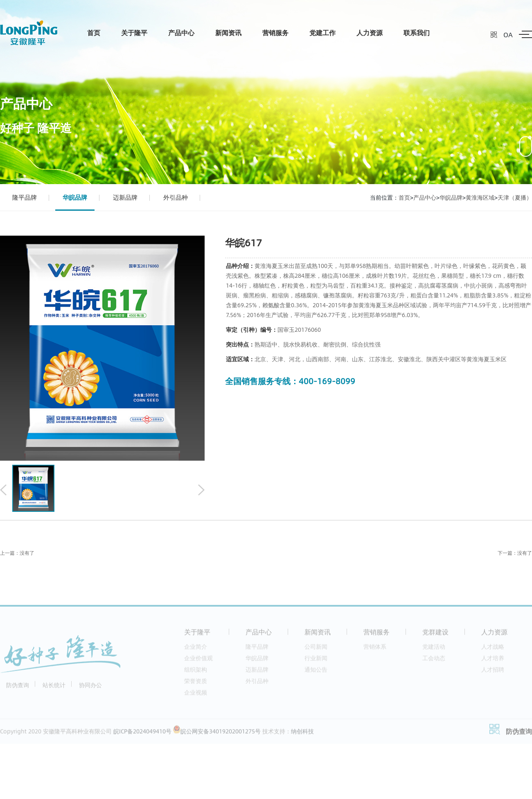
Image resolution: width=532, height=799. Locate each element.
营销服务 (275, 33)
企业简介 (196, 649)
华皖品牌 (75, 197)
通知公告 (316, 672)
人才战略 (493, 649)
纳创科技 (302, 734)
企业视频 (196, 695)
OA (508, 35)
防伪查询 (18, 688)
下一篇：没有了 (515, 553)
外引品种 (176, 197)
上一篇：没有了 (17, 553)
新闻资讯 (228, 33)
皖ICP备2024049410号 (142, 734)
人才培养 (493, 661)
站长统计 (54, 688)
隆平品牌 (25, 197)
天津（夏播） (515, 197)
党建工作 (322, 33)
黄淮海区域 (480, 197)
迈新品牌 (125, 197)
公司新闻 (316, 649)
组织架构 (196, 672)
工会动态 (434, 661)
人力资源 (370, 33)
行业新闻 (316, 661)
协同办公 (90, 688)
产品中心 (181, 33)
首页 (94, 33)
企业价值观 (198, 661)
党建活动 (434, 649)
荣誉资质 (196, 683)
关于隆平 (134, 33)
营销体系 (375, 649)
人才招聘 (493, 672)
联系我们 (417, 33)
